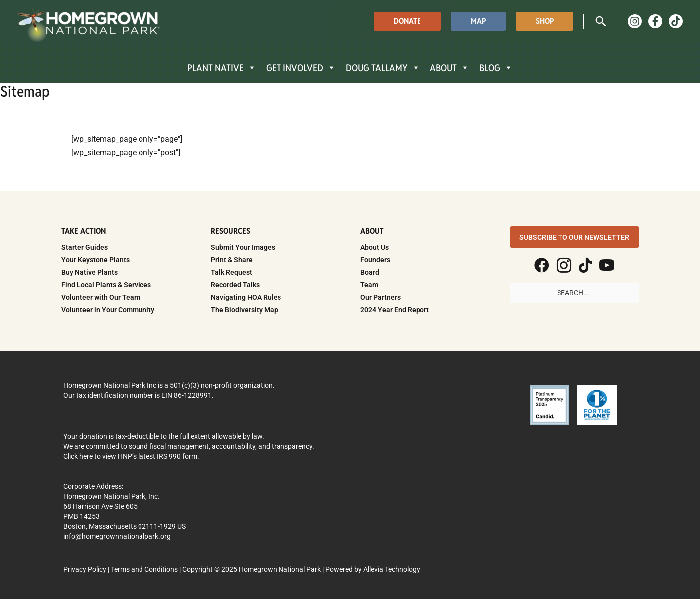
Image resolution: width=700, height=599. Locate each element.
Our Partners (380, 297)
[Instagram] (635, 21)
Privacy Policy (85, 569)
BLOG (496, 68)
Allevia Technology (391, 569)
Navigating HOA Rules (246, 297)
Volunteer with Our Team (101, 297)
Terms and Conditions (144, 569)
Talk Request (231, 272)
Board (370, 272)
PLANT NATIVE (222, 68)
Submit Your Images (243, 247)
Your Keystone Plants (95, 260)
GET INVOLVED (301, 68)
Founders (375, 260)
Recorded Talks (235, 285)
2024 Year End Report (395, 310)
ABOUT (450, 68)
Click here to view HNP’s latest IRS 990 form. (131, 456)
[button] (407, 21)
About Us (374, 247)
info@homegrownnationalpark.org (117, 536)
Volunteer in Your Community (108, 310)
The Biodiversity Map (244, 310)
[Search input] (574, 293)
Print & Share (232, 260)
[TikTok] (676, 21)
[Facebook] (655, 21)
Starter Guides (84, 247)
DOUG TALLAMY (383, 68)
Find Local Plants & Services (106, 285)
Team (369, 285)
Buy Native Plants (89, 272)
